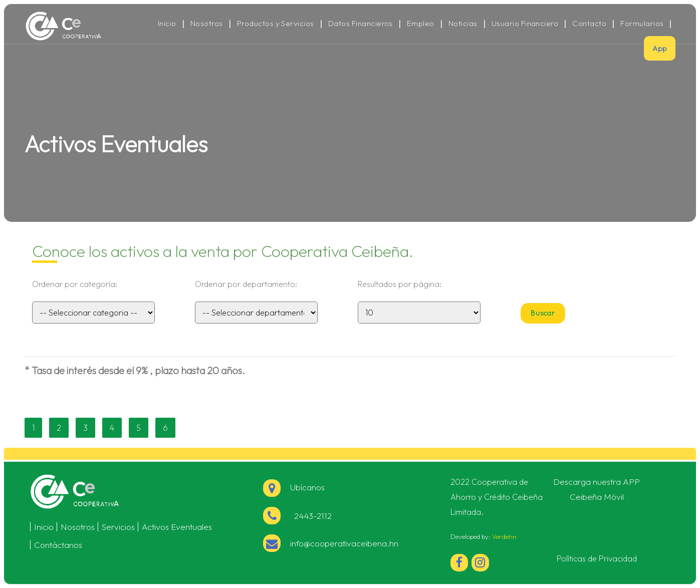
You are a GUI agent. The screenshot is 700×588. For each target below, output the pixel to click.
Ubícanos (294, 487)
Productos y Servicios (276, 24)
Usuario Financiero (525, 24)
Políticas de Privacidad (597, 558)
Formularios (642, 24)
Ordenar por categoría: (75, 284)
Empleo (421, 24)
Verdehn (504, 536)
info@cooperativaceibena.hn (344, 543)
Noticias (463, 24)
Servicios (118, 527)
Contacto (589, 24)
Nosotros (207, 24)
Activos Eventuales (177, 527)
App (660, 48)
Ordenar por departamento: (246, 284)
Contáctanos (58, 545)
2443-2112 (311, 516)
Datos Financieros (361, 24)
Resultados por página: (400, 284)
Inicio (167, 24)
